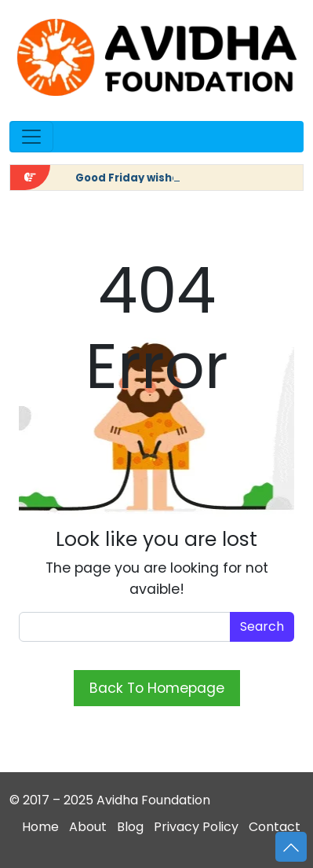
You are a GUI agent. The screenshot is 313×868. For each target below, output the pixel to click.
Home (40, 827)
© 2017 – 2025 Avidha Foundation (110, 800)
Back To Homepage (157, 688)
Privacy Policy (196, 827)
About (88, 827)
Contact (275, 827)
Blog (130, 827)
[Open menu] (31, 137)
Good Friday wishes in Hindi (152, 178)
